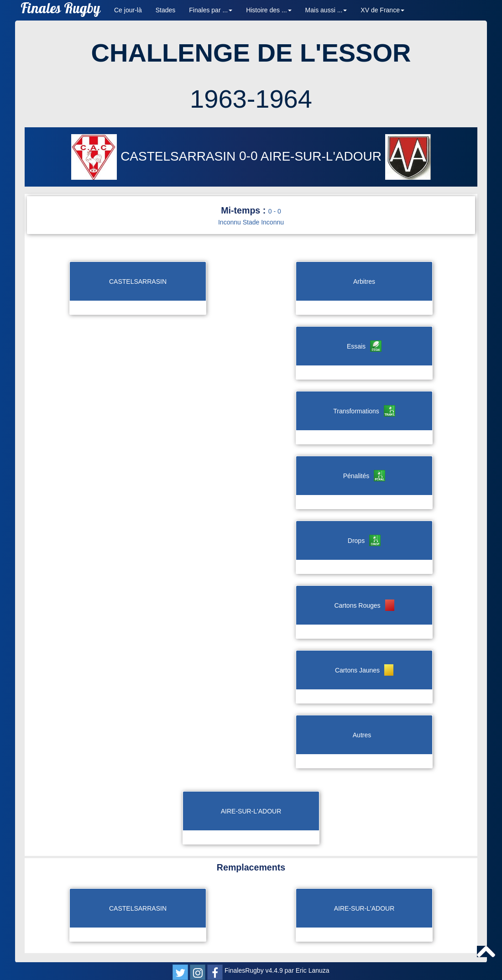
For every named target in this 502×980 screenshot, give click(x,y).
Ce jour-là (128, 10)
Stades (166, 10)
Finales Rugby (60, 10)
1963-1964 (251, 99)
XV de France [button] (382, 10)
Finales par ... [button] (211, 10)
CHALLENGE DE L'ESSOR (251, 53)
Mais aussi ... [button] (326, 10)
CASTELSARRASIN (155, 156)
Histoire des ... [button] (269, 10)
